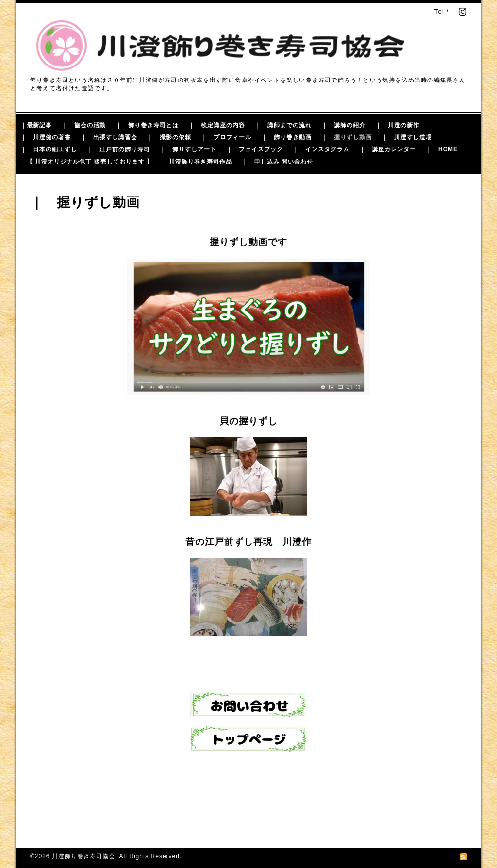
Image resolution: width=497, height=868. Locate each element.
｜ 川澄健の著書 (46, 137)
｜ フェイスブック (255, 149)
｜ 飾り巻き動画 (286, 137)
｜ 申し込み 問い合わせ (277, 162)
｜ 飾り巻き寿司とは (147, 125)
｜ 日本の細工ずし (49, 149)
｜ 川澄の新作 (397, 125)
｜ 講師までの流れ (283, 125)
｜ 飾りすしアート (188, 149)
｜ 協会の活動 (84, 125)
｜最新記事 (36, 125)
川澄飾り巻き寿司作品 (200, 162)
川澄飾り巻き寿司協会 (83, 856)
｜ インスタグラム (321, 149)
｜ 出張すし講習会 (109, 137)
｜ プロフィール (226, 137)
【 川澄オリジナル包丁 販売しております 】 (90, 162)
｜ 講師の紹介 (343, 125)
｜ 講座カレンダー (388, 149)
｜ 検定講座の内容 (217, 125)
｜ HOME (442, 149)
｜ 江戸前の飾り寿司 (118, 149)
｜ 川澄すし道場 (407, 137)
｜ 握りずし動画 (347, 137)
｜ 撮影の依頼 (169, 137)
